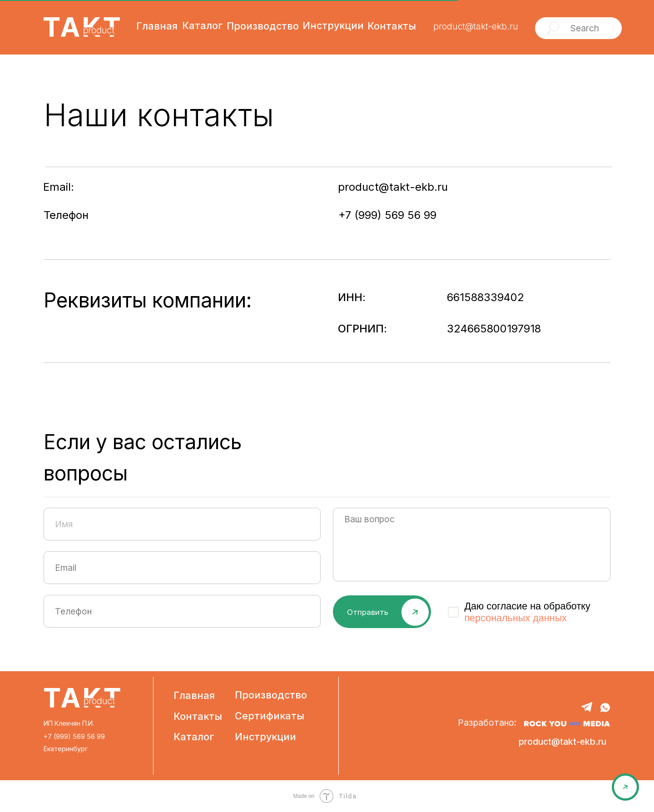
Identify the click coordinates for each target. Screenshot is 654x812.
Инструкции (265, 737)
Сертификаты (270, 716)
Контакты (198, 716)
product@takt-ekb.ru (476, 26)
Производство (271, 695)
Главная (194, 695)
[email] (182, 568)
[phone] (182, 611)
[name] (182, 524)
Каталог (194, 737)
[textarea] (472, 545)
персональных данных (515, 618)
